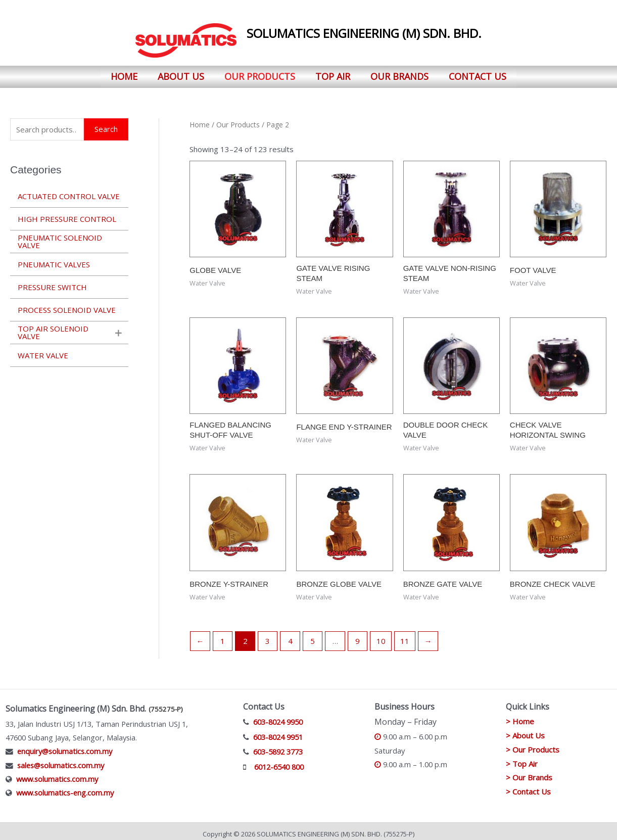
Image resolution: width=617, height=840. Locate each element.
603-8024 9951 (278, 731)
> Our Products (533, 744)
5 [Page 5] (313, 636)
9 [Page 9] (358, 636)
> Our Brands (529, 772)
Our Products (260, 74)
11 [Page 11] (405, 636)
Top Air (333, 74)
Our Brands (399, 74)
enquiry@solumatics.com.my (65, 746)
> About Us (525, 730)
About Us (181, 74)
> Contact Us (528, 786)
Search (106, 124)
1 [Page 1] (223, 636)
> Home (520, 716)
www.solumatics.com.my (57, 774)
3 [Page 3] (268, 636)
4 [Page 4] (290, 636)
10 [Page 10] (381, 636)
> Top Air (522, 758)
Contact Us (478, 74)
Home (124, 74)
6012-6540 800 (279, 762)
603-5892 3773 (278, 746)
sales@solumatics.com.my (61, 760)
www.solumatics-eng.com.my (65, 787)
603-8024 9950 (278, 717)
